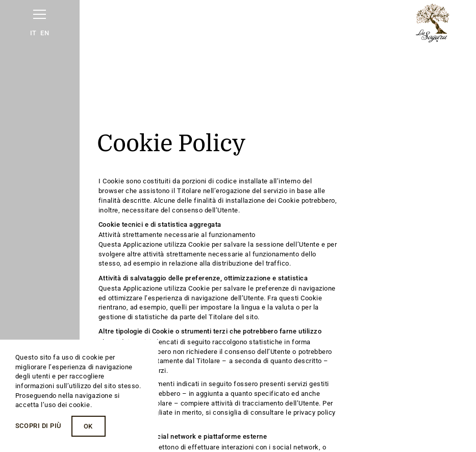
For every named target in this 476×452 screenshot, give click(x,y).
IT (33, 33)
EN (45, 33)
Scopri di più (39, 426)
